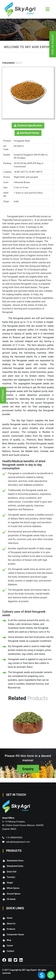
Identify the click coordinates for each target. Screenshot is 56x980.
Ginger (10, 883)
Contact (10, 951)
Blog (9, 940)
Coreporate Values (15, 934)
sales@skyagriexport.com (18, 842)
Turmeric (11, 877)
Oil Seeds (11, 899)
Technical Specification (28, 126)
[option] (30, 726)
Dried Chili (11, 872)
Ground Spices (14, 894)
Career (10, 946)
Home (10, 918)
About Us (11, 924)
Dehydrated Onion (15, 861)
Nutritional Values (28, 133)
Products (11, 929)
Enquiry (28, 769)
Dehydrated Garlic (15, 866)
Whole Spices (13, 888)
